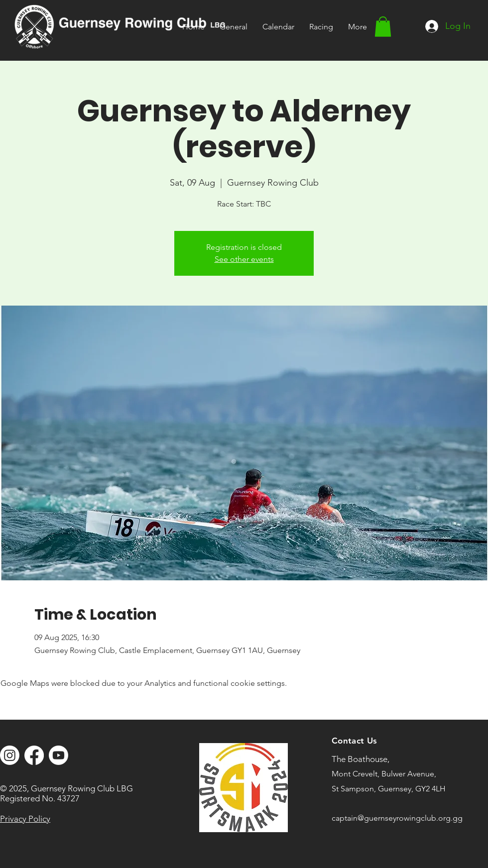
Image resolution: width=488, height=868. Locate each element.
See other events (244, 259)
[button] (321, 27)
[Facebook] (34, 755)
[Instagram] (10, 755)
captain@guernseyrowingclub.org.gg (397, 818)
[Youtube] (59, 755)
